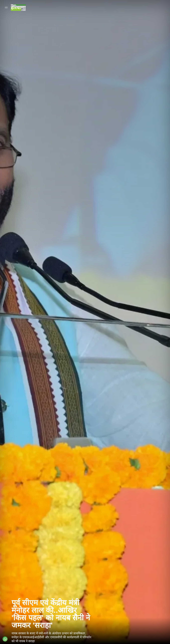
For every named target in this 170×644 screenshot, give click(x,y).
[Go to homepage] (18, 8)
